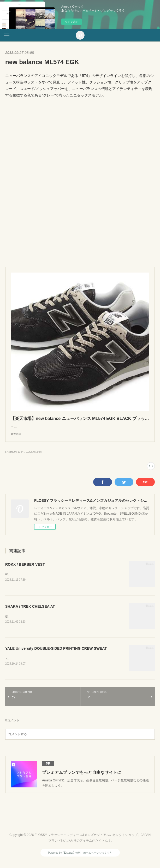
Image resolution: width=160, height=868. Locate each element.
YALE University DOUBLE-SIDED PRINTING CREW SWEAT (56, 654)
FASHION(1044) (15, 457)
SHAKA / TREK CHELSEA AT (30, 612)
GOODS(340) (34, 457)
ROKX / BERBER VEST (25, 570)
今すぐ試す (72, 22)
